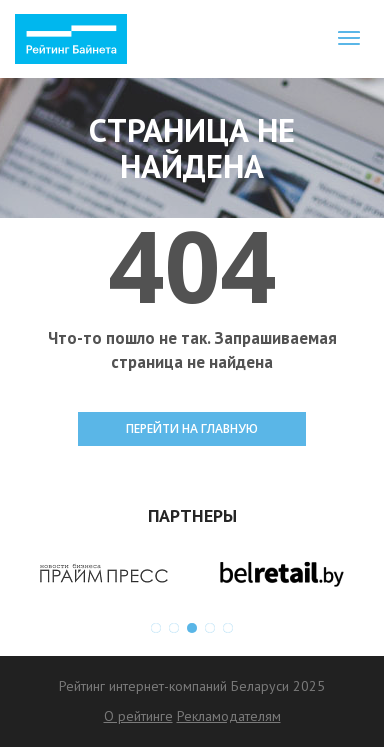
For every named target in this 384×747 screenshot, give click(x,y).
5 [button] (228, 628)
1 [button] (156, 628)
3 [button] (192, 628)
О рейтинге (138, 716)
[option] (103, 574)
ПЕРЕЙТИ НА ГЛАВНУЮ (192, 428)
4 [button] (210, 628)
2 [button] (174, 628)
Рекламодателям (229, 716)
